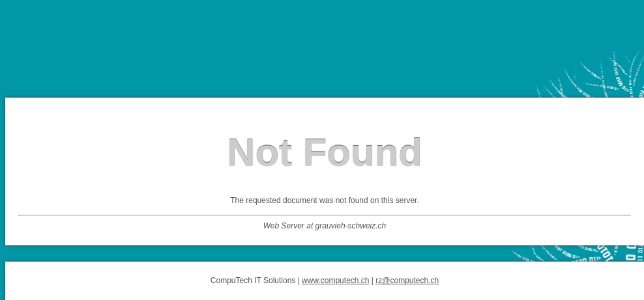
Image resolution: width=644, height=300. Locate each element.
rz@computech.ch (407, 280)
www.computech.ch (335, 280)
